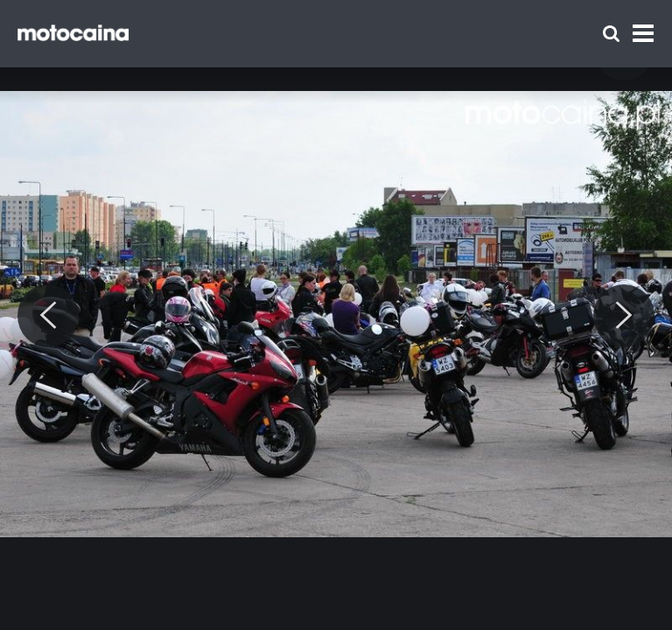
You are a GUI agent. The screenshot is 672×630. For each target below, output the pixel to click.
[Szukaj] (611, 34)
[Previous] (48, 316)
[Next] (624, 316)
